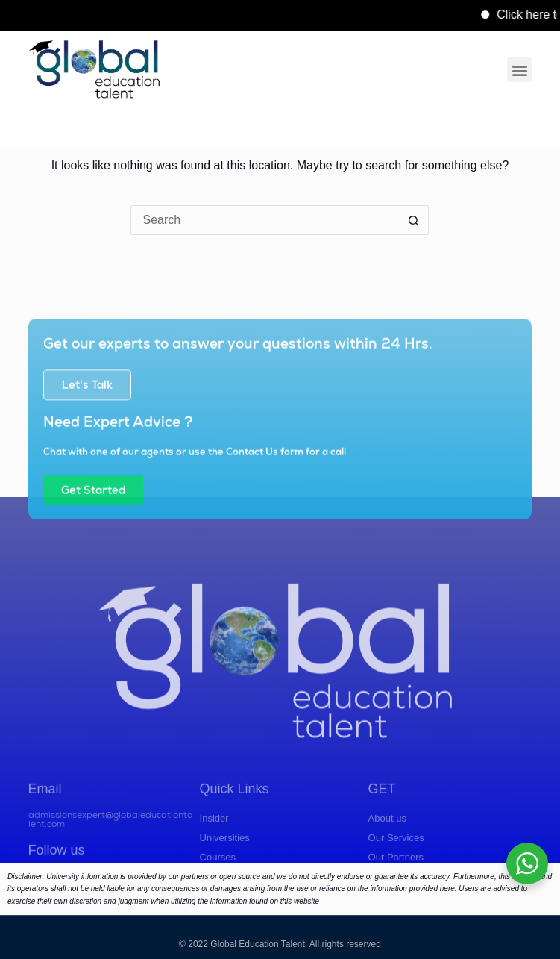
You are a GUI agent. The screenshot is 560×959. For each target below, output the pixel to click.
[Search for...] (265, 220)
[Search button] (414, 220)
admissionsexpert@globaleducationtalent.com (111, 853)
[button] (519, 70)
